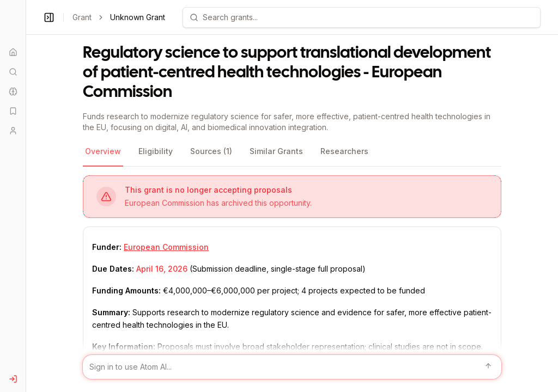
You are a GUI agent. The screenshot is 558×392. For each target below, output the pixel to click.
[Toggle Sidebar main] (26, 196)
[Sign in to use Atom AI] (292, 367)
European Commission (166, 247)
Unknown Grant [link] (138, 17)
